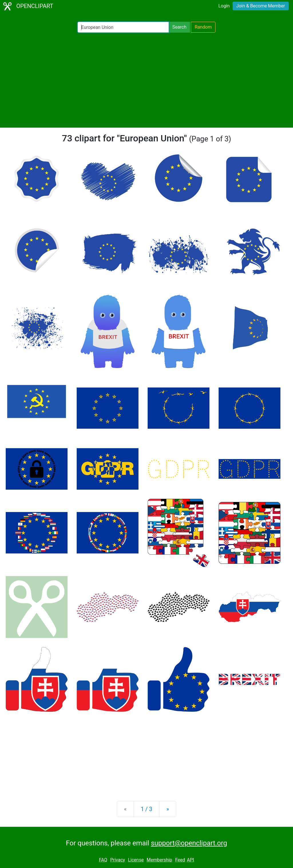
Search (179, 27)
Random (203, 27)
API (190, 860)
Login (224, 6)
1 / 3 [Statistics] (147, 809)
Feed (180, 860)
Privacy (118, 860)
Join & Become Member (261, 6)
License (136, 860)
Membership (159, 860)
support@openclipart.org (189, 843)
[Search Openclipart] (123, 27)
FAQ (103, 860)
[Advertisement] (146, 80)
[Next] (168, 809)
